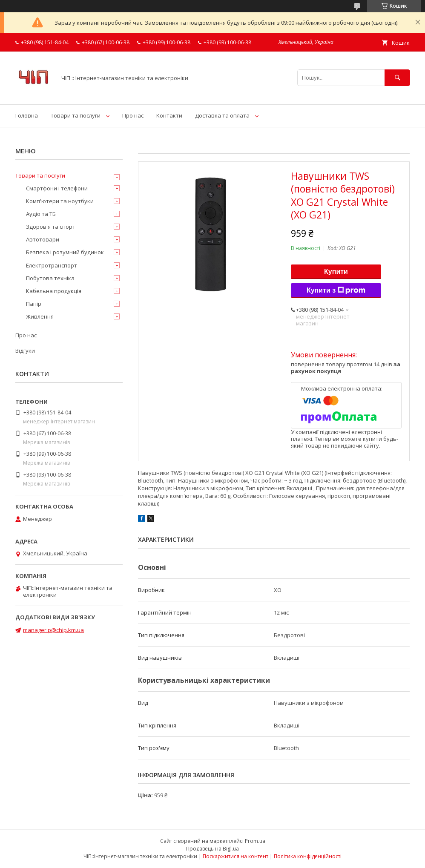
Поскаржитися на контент (235, 856)
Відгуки (25, 351)
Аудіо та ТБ (41, 214)
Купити (336, 272)
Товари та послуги (76, 115)
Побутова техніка (50, 278)
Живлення (40, 316)
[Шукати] (397, 78)
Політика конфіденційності (308, 856)
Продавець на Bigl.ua (212, 849)
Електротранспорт (52, 265)
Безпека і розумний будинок (65, 252)
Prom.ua (255, 841)
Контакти (169, 115)
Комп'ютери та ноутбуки (60, 201)
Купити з (336, 290)
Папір (34, 304)
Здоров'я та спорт (51, 227)
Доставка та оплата (222, 115)
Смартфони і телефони (57, 188)
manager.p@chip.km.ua (53, 630)
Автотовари (43, 239)
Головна (27, 115)
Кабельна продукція (54, 291)
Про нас (133, 115)
